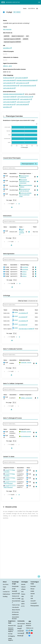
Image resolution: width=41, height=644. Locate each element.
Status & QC (16, 596)
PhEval (32, 589)
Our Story (6, 584)
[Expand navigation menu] (39, 2)
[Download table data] (12, 207)
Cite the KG (15, 607)
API (14, 589)
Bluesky (20, 636)
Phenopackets (35, 606)
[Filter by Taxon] (28, 301)
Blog (19, 628)
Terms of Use (16, 605)
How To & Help (16, 598)
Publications (6, 594)
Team (4, 587)
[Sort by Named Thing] (29, 265)
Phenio (23, 594)
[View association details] (37, 177)
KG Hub (10, 634)
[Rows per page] (15, 200)
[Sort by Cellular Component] (32, 395)
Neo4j (14, 591)
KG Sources (15, 612)
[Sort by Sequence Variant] (15, 468)
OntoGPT (33, 601)
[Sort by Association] (17, 173)
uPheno (23, 589)
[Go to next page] (16, 204)
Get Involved (21, 624)
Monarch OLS (12, 626)
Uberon (23, 587)
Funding (5, 596)
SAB (4, 589)
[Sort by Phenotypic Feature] (32, 173)
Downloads (15, 586)
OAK (32, 596)
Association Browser (15, 618)
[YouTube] (32, 633)
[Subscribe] (27, 630)
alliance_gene (7, 66)
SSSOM (33, 594)
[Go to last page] (19, 204)
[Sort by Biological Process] (31, 429)
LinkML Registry (11, 639)
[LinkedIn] (29, 633)
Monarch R (16, 594)
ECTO (23, 606)
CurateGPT (34, 603)
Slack (20, 626)
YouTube (21, 633)
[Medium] (32, 630)
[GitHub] (27, 633)
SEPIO (23, 604)
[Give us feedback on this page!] (39, 576)
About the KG (16, 610)
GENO (23, 601)
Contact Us (6, 592)
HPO (22, 592)
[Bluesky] (29, 635)
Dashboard (15, 615)
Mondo (23, 584)
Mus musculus (7, 29)
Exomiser (33, 586)
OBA (22, 596)
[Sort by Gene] (8, 173)
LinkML (32, 591)
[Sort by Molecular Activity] (31, 360)
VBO (22, 599)
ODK (32, 598)
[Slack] (29, 630)
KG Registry (12, 636)
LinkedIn (20, 631)
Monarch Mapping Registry (11, 630)
